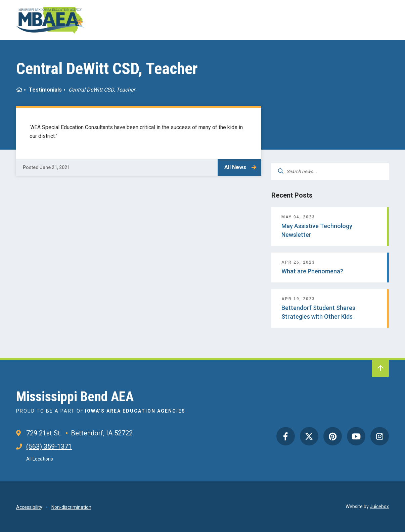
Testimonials (45, 90)
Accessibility (29, 507)
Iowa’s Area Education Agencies (135, 411)
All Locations (40, 459)
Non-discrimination (71, 507)
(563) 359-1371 (49, 446)
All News (235, 167)
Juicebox (379, 507)
